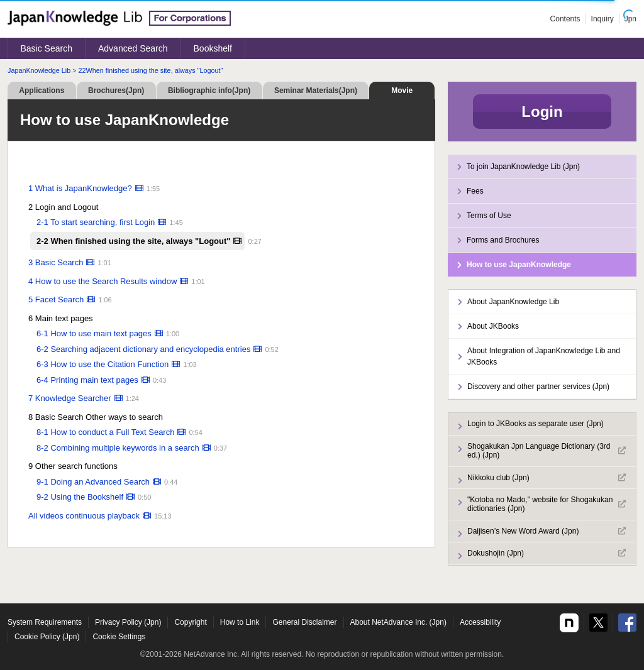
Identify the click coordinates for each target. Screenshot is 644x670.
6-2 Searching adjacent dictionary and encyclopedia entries (143, 349)
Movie (402, 91)
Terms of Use (489, 216)
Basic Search (47, 48)
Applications (42, 91)
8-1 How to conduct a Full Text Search (105, 432)
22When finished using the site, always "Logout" (151, 70)
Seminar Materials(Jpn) (316, 91)
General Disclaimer (304, 622)
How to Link (240, 622)
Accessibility (480, 622)
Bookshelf (213, 48)
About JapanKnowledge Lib (513, 302)
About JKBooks (493, 326)
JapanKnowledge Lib (39, 70)
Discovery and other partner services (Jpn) (538, 387)
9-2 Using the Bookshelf (80, 497)
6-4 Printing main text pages (87, 380)
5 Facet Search (56, 299)
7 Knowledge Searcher (70, 398)
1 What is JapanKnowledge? (80, 188)
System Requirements (45, 622)
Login (542, 112)
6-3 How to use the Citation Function (103, 364)
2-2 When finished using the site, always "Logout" (133, 241)
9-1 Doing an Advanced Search (93, 482)
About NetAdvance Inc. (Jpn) (398, 622)
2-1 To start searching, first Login (96, 222)
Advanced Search (133, 48)
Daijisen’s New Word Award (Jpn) (547, 531)
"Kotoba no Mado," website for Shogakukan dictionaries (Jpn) (547, 504)
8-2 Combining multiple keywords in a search (118, 448)
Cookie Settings (119, 637)
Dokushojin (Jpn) (547, 553)
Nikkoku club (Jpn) (547, 478)
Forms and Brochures (503, 240)
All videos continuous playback (84, 516)
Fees (475, 191)
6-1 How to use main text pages (94, 333)
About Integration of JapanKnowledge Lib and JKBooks (544, 356)
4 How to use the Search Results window (103, 281)
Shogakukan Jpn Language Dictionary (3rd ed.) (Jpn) (547, 451)
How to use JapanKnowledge (519, 265)
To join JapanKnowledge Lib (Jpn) (523, 167)
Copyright (190, 622)
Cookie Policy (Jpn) (47, 637)
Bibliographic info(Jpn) (209, 91)
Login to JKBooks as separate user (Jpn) (536, 424)
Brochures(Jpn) (116, 91)
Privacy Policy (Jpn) (128, 622)
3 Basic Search (56, 262)
